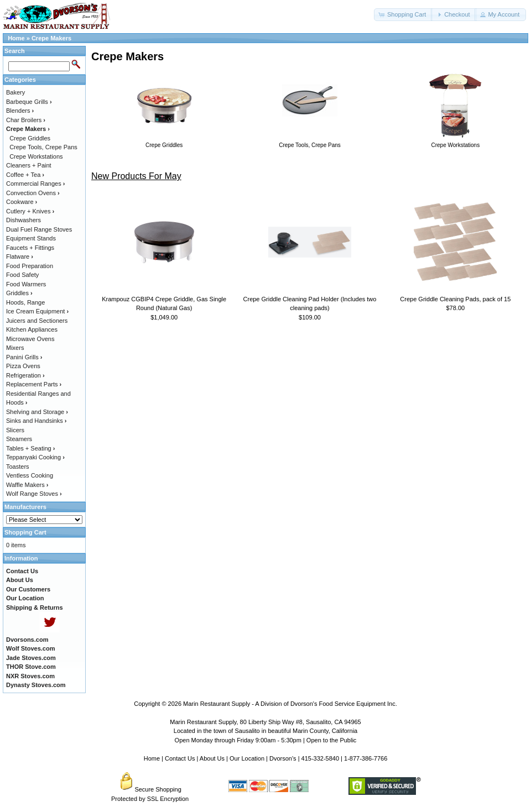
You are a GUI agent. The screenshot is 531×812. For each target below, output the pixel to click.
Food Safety (22, 275)
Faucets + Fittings (30, 248)
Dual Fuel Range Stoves (39, 229)
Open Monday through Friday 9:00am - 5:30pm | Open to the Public (266, 740)
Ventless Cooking (30, 475)
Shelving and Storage (37, 412)
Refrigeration (25, 375)
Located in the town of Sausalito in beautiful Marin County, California (265, 731)
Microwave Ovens (30, 339)
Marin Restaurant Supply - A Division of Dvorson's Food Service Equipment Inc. (290, 704)
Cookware (22, 202)
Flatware (20, 256)
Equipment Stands (31, 238)
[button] (403, 15)
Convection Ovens (33, 193)
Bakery (15, 92)
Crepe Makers (51, 38)
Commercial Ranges (35, 184)
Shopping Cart (25, 532)
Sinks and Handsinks (36, 421)
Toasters (18, 467)
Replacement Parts (34, 384)
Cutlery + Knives (30, 211)
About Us (212, 758)
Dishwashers (24, 220)
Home (16, 38)
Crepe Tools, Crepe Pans (43, 147)
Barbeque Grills (29, 102)
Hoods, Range (25, 302)
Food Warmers (26, 284)
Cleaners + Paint (29, 165)
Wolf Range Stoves (34, 494)
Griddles (19, 293)
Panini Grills (24, 357)
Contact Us (180, 758)
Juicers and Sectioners (37, 321)
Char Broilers (26, 120)
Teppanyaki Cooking (35, 457)
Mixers (15, 348)
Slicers (15, 430)
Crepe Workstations (36, 156)
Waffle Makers (27, 485)
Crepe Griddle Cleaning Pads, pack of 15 (455, 299)
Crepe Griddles (30, 138)
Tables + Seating (30, 448)
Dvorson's (283, 758)
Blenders (20, 111)
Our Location (247, 758)
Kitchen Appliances (32, 329)
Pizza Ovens (23, 366)
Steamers (19, 439)
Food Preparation (30, 266)
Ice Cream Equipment (37, 311)
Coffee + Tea (25, 175)
